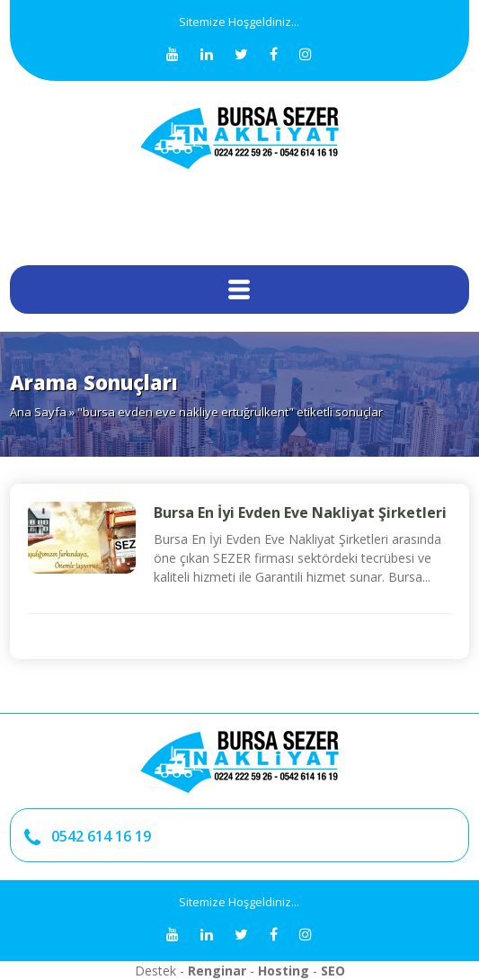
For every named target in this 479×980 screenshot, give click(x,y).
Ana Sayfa (38, 412)
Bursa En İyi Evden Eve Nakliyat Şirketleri (300, 512)
